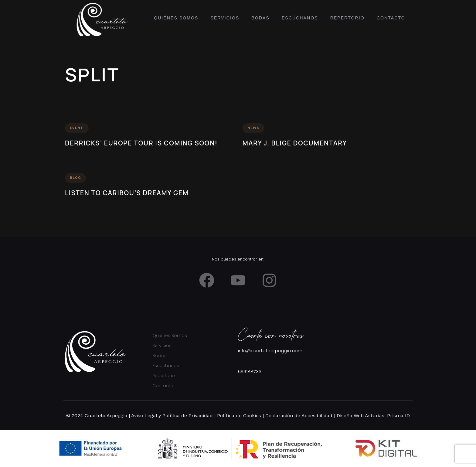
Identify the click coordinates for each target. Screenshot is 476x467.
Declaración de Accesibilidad (299, 416)
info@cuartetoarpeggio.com (270, 351)
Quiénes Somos (176, 18)
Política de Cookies (238, 416)
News (253, 128)
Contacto (391, 18)
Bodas (260, 18)
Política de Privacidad (188, 416)
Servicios (225, 18)
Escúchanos (300, 18)
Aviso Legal (144, 416)
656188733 (250, 372)
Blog (75, 178)
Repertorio (347, 18)
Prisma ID (398, 416)
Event (77, 128)
